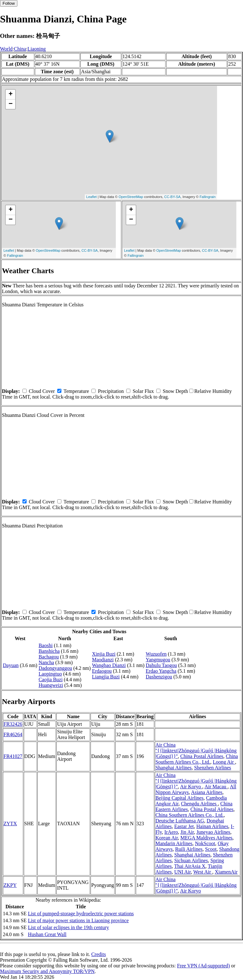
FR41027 (13, 756)
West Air (203, 872)
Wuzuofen (156, 654)
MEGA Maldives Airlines (206, 838)
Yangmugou (158, 660)
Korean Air (167, 838)
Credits (98, 954)
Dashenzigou (159, 677)
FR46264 (13, 734)
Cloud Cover (42, 391)
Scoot (211, 849)
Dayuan (11, 665)
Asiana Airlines (207, 792)
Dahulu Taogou (162, 665)
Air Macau (216, 787)
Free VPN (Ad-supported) (203, 966)
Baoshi (46, 645)
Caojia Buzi (51, 679)
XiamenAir (226, 872)
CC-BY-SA (172, 197)
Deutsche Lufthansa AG (180, 821)
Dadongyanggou (55, 668)
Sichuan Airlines (191, 860)
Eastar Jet (184, 826)
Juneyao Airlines (213, 832)
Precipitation (111, 391)
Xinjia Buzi (104, 654)
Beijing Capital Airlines (179, 798)
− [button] (11, 104)
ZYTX (10, 824)
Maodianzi (103, 660)
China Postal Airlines (202, 756)
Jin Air (187, 832)
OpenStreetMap (131, 197)
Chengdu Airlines (199, 804)
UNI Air (183, 872)
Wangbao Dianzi (109, 665)
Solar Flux (143, 391)
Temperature (76, 391)
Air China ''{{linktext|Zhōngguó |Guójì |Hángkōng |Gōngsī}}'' (196, 751)
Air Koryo (191, 787)
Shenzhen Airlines (212, 768)
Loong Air (224, 762)
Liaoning (37, 49)
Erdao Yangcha (161, 671)
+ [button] (11, 94)
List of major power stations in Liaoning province (78, 920)
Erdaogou (102, 671)
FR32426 (13, 724)
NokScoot (205, 843)
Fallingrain (208, 197)
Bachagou (49, 657)
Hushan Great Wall (47, 934)
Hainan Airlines (212, 826)
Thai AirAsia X (190, 866)
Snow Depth (175, 391)
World (6, 49)
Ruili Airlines (189, 849)
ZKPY (10, 885)
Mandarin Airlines (174, 843)
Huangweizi (51, 685)
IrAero (171, 832)
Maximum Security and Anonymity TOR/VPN (47, 971)
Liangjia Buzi (106, 677)
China (20, 49)
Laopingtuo (50, 674)
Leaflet (92, 197)
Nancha (46, 662)
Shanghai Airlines (173, 768)
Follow (9, 3)
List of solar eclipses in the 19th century (68, 927)
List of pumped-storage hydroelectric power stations (81, 914)
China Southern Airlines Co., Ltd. (197, 759)
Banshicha (49, 651)
